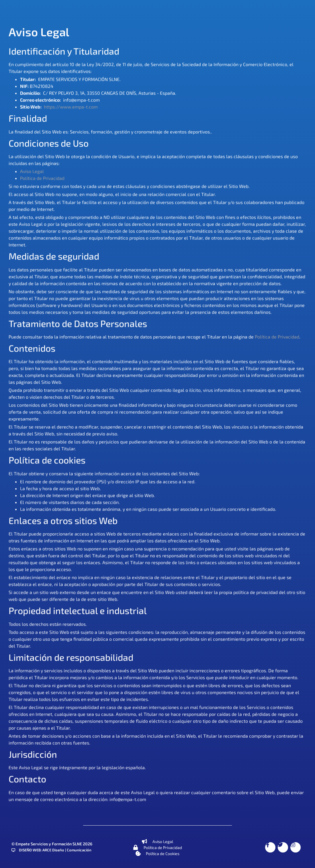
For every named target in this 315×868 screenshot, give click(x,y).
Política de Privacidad (42, 179)
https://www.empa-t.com (71, 107)
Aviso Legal (32, 172)
